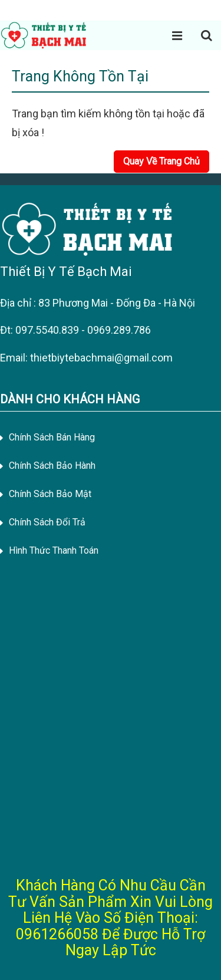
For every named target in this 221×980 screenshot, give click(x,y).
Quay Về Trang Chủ (161, 161)
